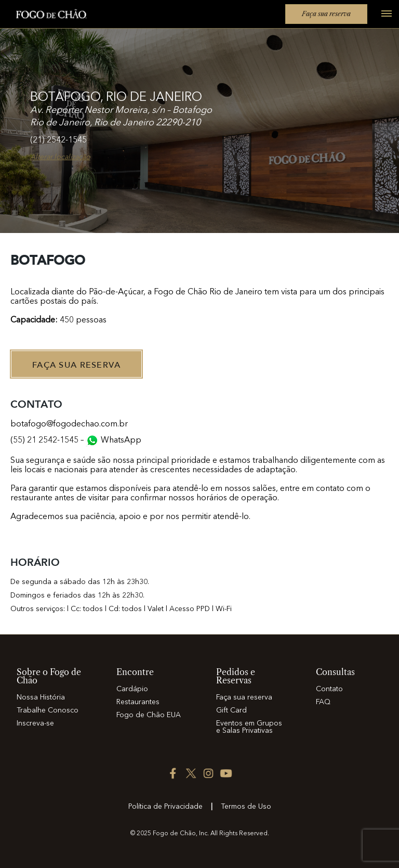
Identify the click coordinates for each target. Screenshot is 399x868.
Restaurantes (138, 702)
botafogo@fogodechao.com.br (69, 424)
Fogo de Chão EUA (149, 715)
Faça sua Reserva (76, 365)
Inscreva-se (35, 723)
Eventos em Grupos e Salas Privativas (249, 727)
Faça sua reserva (326, 14)
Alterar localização (60, 157)
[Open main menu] (382, 19)
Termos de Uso (246, 807)
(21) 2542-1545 (58, 140)
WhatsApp (121, 441)
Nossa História (41, 697)
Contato (329, 689)
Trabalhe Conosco (48, 710)
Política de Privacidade (165, 807)
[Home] (46, 16)
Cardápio (132, 689)
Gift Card (231, 710)
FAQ (323, 702)
